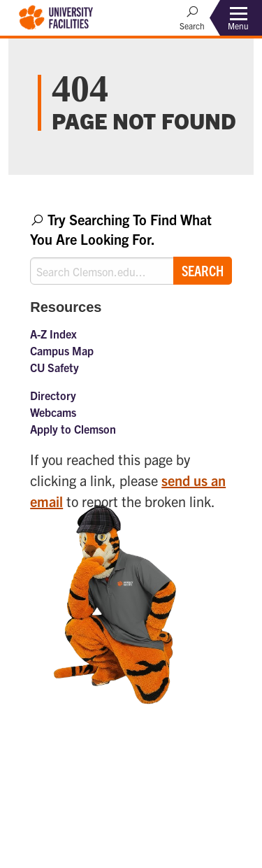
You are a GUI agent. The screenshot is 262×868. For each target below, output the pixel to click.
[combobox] (131, 247)
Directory (53, 395)
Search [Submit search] (203, 270)
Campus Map (62, 350)
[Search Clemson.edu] (131, 271)
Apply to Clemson (73, 429)
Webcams (53, 412)
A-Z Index (53, 334)
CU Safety (54, 367)
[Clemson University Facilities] (56, 16)
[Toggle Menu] (238, 18)
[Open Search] (192, 17)
